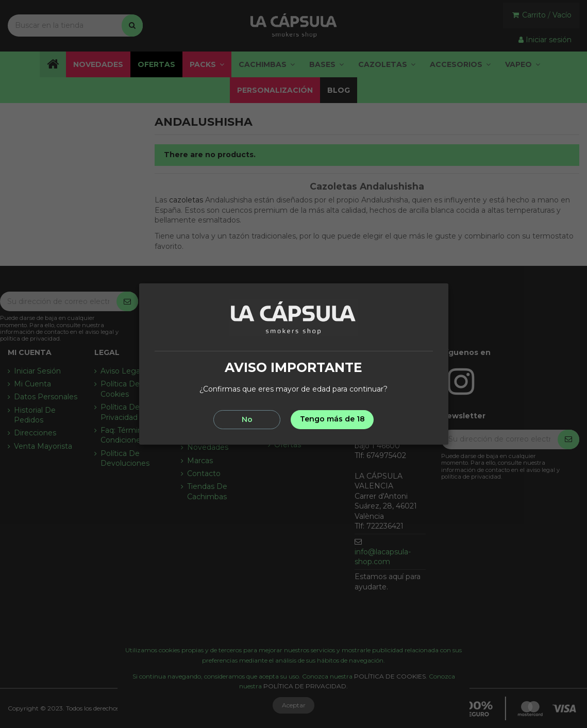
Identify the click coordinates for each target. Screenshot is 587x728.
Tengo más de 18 (332, 419)
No (247, 419)
